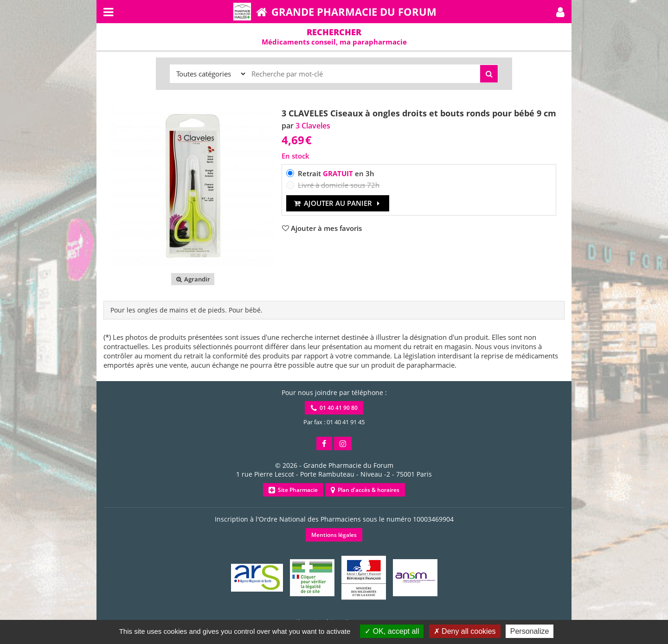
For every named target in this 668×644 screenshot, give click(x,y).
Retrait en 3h (336, 173)
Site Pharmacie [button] (293, 490)
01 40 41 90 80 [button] (334, 408)
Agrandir (193, 279)
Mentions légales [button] (334, 535)
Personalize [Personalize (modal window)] (530, 631)
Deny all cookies (465, 631)
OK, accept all (392, 631)
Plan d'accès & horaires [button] (365, 490)
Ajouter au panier (338, 203)
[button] (560, 12)
